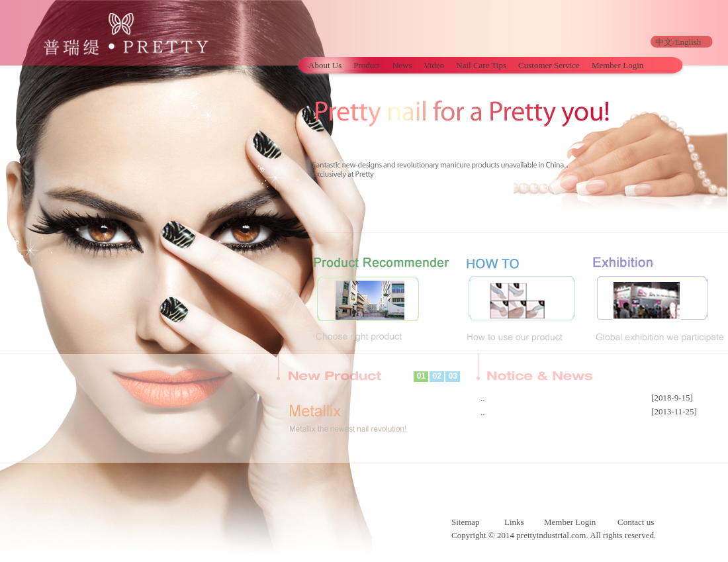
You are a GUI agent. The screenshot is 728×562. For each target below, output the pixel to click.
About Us (325, 65)
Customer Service (549, 65)
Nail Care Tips (481, 65)
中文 (664, 42)
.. (483, 398)
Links (514, 522)
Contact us (636, 522)
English (688, 42)
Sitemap (466, 522)
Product (367, 65)
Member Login (617, 65)
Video (434, 65)
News (402, 65)
